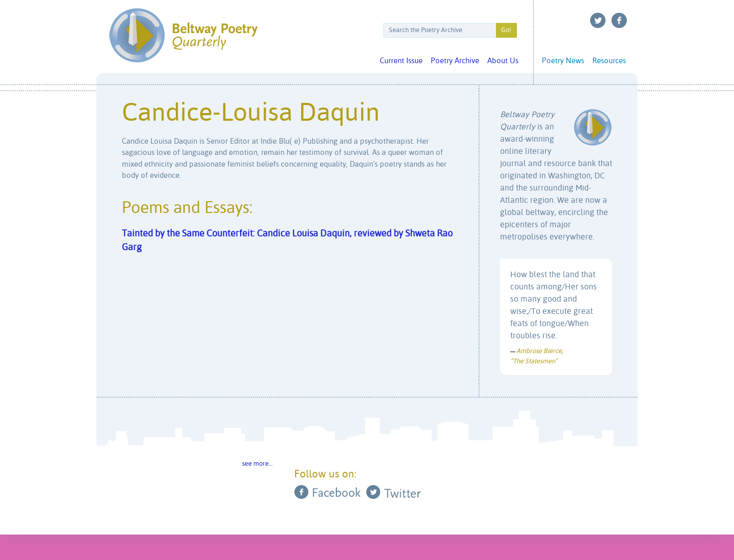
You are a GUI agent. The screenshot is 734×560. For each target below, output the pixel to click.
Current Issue (401, 61)
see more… (257, 464)
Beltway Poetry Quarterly (183, 35)
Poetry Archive (455, 61)
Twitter (598, 20)
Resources (609, 61)
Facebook (619, 20)
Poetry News (563, 61)
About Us (503, 61)
